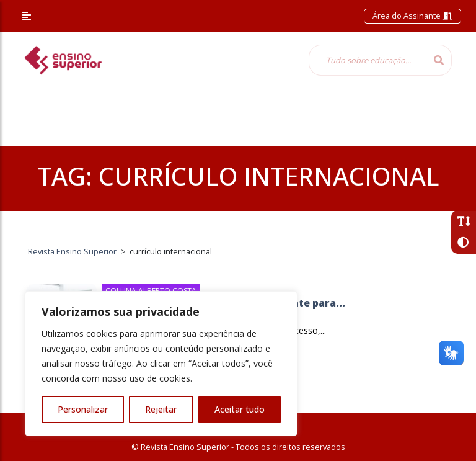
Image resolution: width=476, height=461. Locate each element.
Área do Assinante (412, 16)
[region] (161, 364)
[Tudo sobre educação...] (368, 60)
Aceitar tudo (240, 409)
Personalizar (83, 409)
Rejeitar (161, 409)
